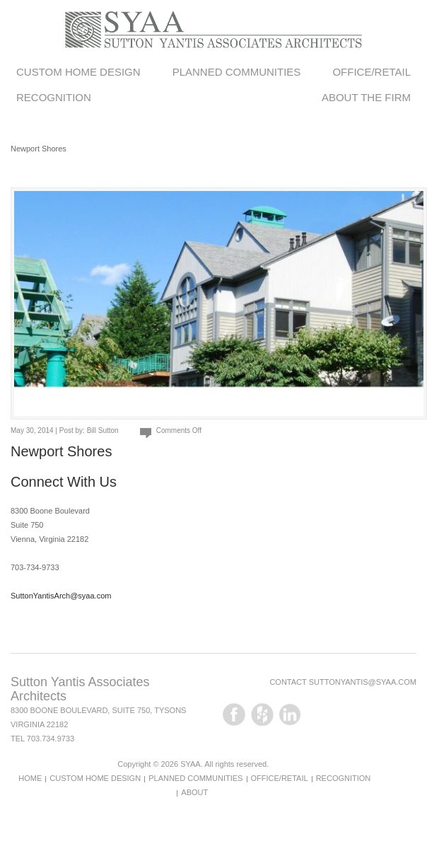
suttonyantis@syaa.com (363, 682)
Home (30, 778)
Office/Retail (372, 72)
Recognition (54, 97)
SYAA (191, 764)
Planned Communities (237, 72)
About (194, 792)
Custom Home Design (78, 72)
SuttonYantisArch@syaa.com (61, 596)
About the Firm (366, 97)
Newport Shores (61, 451)
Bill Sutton (103, 430)
